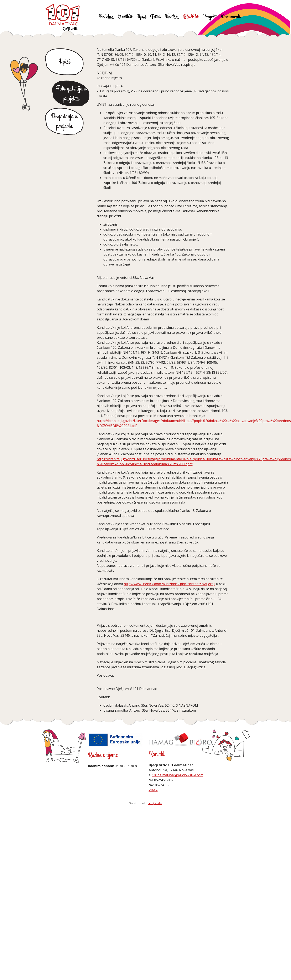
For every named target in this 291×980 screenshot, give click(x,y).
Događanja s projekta (64, 121)
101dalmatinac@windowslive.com (178, 775)
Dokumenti (231, 17)
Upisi (64, 62)
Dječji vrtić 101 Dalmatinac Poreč (63, 17)
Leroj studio (155, 803)
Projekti (210, 17)
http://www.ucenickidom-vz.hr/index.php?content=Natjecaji (169, 584)
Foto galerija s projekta (71, 94)
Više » (153, 790)
